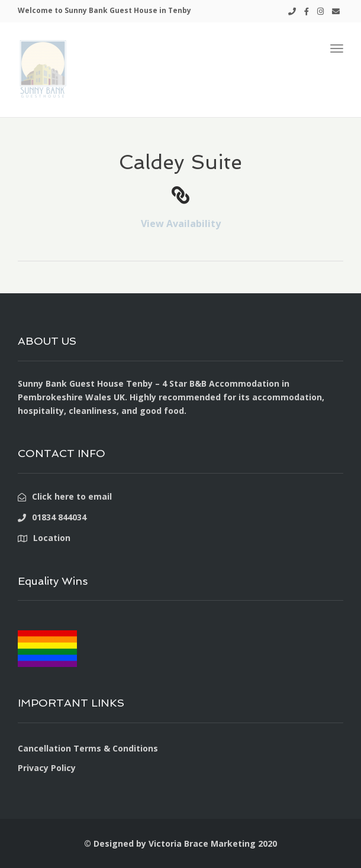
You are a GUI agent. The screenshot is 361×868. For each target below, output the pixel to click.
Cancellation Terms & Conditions (88, 748)
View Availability (181, 224)
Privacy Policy (47, 768)
